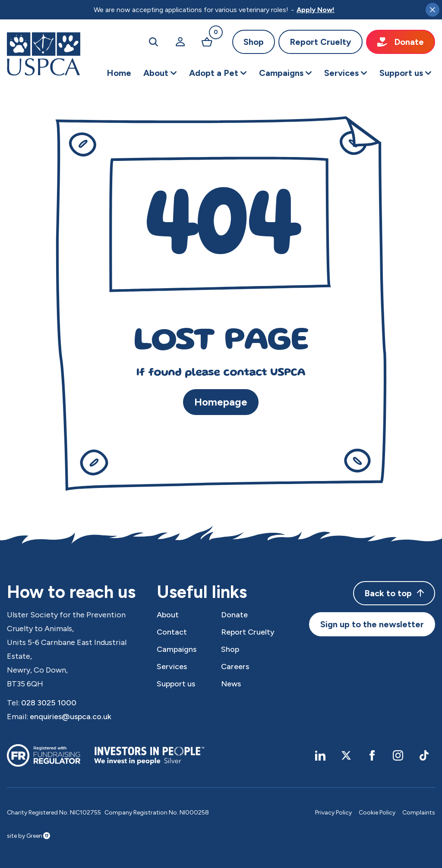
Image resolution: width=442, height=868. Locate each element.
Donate (401, 42)
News (231, 684)
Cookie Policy (377, 813)
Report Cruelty (320, 42)
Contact (172, 632)
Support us (176, 684)
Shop (254, 42)
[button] (160, 73)
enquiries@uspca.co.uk (71, 717)
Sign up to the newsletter (372, 624)
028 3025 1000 (49, 703)
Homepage (221, 402)
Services (172, 667)
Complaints (419, 813)
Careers (235, 667)
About (168, 615)
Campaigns (177, 649)
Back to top (394, 593)
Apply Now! (316, 10)
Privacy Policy (333, 813)
